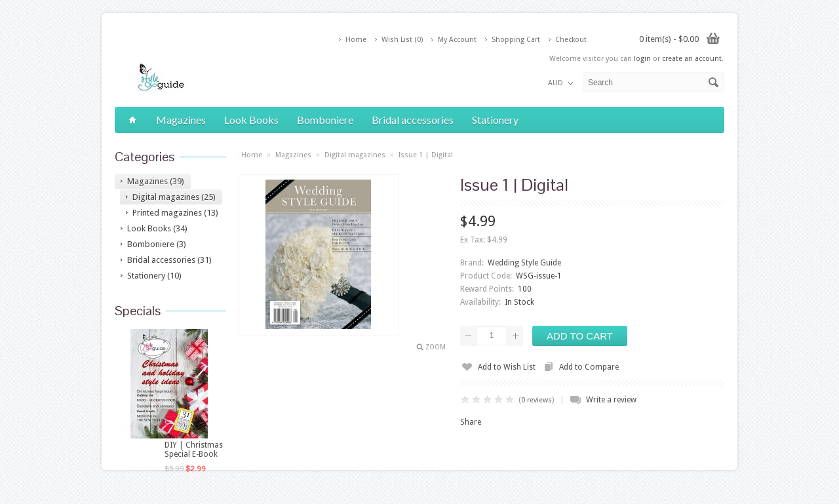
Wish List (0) (402, 40)
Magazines (181, 120)
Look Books (251, 120)
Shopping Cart (516, 40)
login (642, 59)
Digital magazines (355, 155)
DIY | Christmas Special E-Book (194, 450)
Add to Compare (589, 367)
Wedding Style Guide (524, 263)
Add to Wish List (507, 367)
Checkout (571, 40)
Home (356, 40)
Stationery (495, 120)
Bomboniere (325, 120)
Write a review (611, 400)
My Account (457, 40)
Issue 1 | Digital (426, 155)
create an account (692, 59)
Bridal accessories (413, 120)
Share (471, 422)
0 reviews (537, 400)
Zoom (436, 347)
